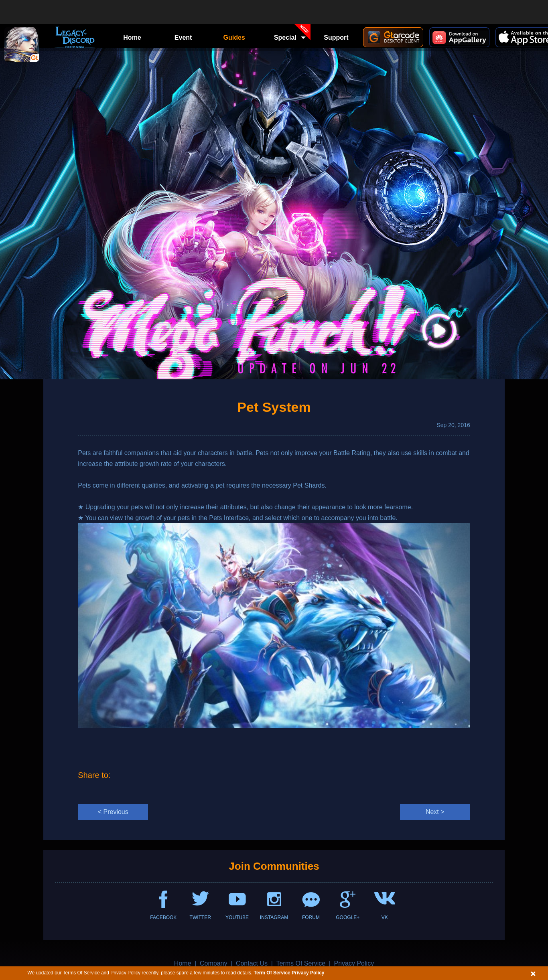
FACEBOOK (163, 917)
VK (385, 917)
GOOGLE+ (348, 917)
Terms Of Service (301, 963)
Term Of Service (272, 973)
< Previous (113, 812)
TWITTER (200, 917)
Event (183, 37)
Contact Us (252, 963)
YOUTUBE (237, 917)
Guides (234, 37)
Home (132, 37)
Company (213, 963)
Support (336, 37)
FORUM (311, 917)
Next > (435, 812)
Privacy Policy (308, 973)
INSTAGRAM (274, 917)
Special (292, 35)
